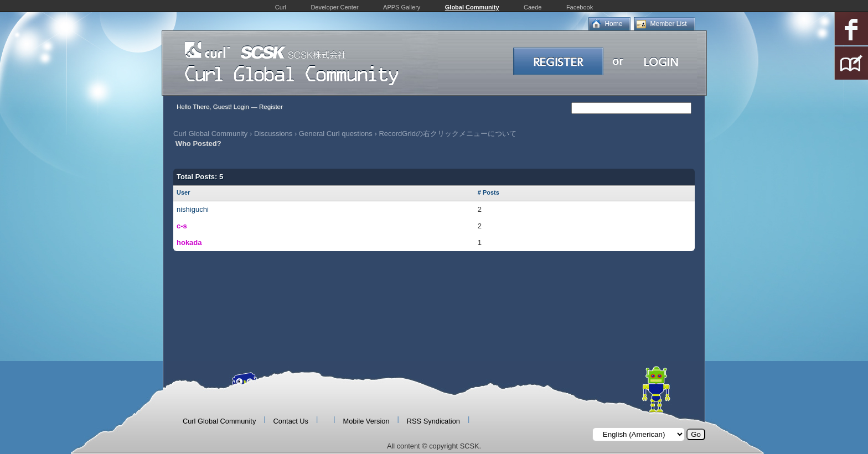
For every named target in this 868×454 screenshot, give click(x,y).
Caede (533, 7)
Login (241, 107)
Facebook (580, 7)
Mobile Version (366, 421)
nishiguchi (193, 209)
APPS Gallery (402, 7)
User (183, 192)
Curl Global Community (210, 134)
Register (271, 107)
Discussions (273, 134)
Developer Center (334, 7)
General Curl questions (336, 134)
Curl (281, 7)
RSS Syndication (433, 421)
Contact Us (291, 421)
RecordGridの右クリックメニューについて (447, 134)
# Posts (489, 192)
